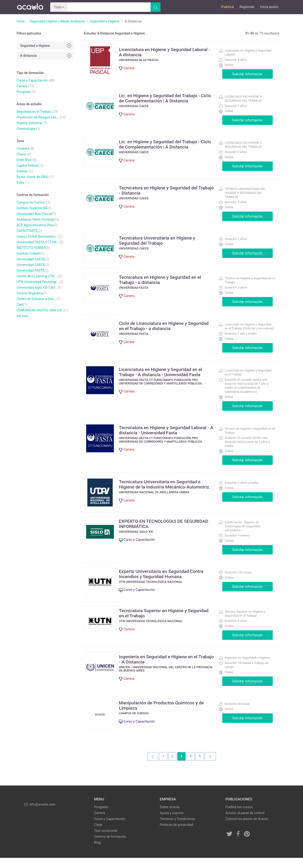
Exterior (22, 171)
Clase (98, 835)
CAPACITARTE (27, 231)
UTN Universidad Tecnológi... (38, 282)
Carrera (22, 86)
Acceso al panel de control (245, 823)
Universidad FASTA (31, 270)
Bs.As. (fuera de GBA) (33, 177)
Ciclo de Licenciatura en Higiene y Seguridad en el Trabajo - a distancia (160, 328)
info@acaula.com (40, 814)
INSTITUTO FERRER (31, 248)
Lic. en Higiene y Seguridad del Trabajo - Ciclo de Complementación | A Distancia (164, 98)
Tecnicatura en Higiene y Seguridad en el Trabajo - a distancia (164, 282)
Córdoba (23, 148)
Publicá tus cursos (239, 817)
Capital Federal (28, 166)
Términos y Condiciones (177, 829)
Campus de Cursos (31, 202)
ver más (22, 316)
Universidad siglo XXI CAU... (37, 288)
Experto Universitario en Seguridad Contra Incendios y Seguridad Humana (166, 579)
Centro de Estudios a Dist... (36, 299)
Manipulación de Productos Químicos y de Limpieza (166, 713)
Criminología (26, 129)
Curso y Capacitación (32, 80)
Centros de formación (110, 847)
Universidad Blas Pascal (34, 214)
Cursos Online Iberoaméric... (37, 236)
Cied (20, 305)
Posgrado (24, 92)
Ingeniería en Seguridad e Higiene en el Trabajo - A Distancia (163, 667)
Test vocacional (106, 841)
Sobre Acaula (169, 817)
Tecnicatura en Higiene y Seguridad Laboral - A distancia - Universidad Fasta (167, 433)
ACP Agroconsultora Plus (35, 225)
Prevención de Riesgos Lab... (38, 117)
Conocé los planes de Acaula (247, 829)
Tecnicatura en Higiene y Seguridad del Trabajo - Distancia (163, 190)
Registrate (247, 7)
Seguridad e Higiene (105, 21)
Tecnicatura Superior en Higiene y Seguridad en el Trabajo (157, 621)
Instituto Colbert (28, 253)
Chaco (21, 154)
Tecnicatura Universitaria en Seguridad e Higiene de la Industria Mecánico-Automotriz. (164, 489)
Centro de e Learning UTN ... (37, 276)
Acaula (30, 7)
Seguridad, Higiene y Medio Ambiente (57, 21)
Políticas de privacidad (176, 835)
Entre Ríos (24, 160)
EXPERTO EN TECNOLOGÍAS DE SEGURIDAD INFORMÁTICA (155, 529)
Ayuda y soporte (172, 823)
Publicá (228, 7)
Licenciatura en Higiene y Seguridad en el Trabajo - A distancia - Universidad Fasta (165, 375)
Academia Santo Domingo (36, 219)
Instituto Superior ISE (32, 208)
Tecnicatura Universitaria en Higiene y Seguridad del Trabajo (161, 240)
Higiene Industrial (29, 123)
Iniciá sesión (269, 7)
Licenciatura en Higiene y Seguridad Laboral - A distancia (159, 52)
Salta (20, 183)
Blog (98, 853)
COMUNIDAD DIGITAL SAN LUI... (40, 310)
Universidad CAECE (31, 259)
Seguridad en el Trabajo (34, 112)
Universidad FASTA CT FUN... (38, 242)
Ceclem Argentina (30, 293)
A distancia (46, 55)
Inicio (21, 21)
